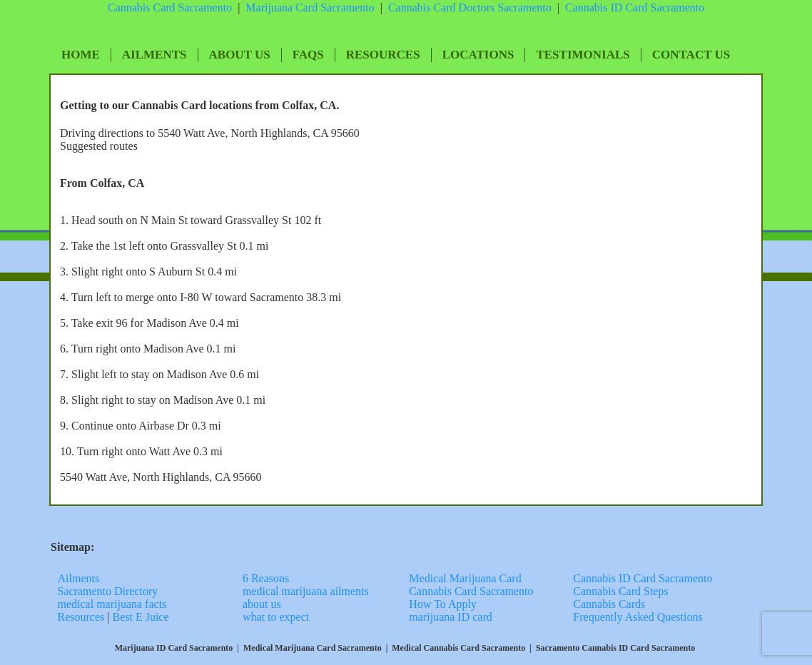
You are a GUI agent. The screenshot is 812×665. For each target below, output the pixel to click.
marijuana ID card (450, 617)
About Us (240, 55)
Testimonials (583, 55)
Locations (478, 55)
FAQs (308, 55)
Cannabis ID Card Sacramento (643, 578)
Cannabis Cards (609, 604)
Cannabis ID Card (608, 7)
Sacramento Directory (110, 591)
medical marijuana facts (112, 604)
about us (262, 604)
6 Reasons (266, 578)
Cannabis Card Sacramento (170, 7)
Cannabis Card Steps (620, 591)
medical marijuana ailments (306, 591)
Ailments (154, 55)
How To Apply (443, 604)
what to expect (276, 617)
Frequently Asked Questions (638, 617)
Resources (383, 55)
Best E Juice (140, 617)
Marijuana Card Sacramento (310, 7)
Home (81, 55)
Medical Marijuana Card (465, 578)
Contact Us (691, 55)
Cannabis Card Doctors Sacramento (470, 7)
